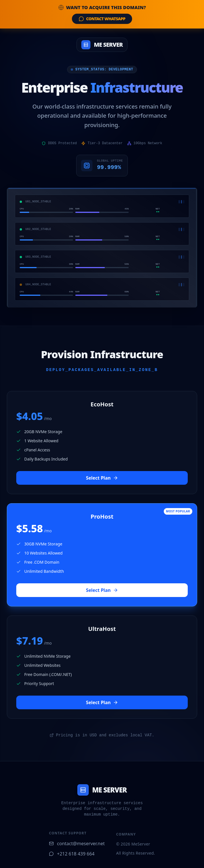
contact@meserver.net (77, 843)
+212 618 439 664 (72, 854)
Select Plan (102, 478)
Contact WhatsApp (102, 19)
